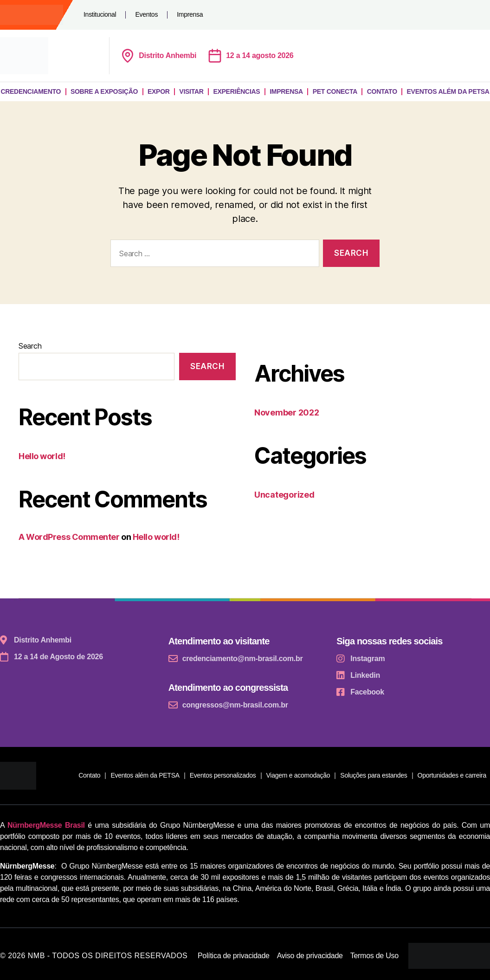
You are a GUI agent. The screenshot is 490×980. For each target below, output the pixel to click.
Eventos (146, 14)
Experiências (236, 91)
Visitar (191, 91)
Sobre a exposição (104, 91)
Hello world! (42, 456)
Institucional (100, 14)
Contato (382, 91)
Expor (159, 91)
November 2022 (287, 412)
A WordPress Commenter (69, 537)
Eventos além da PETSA (145, 775)
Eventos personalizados (223, 775)
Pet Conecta (335, 91)
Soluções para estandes (374, 775)
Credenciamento (31, 91)
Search (30, 346)
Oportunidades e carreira (452, 775)
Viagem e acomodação (298, 775)
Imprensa (190, 14)
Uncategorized (284, 495)
